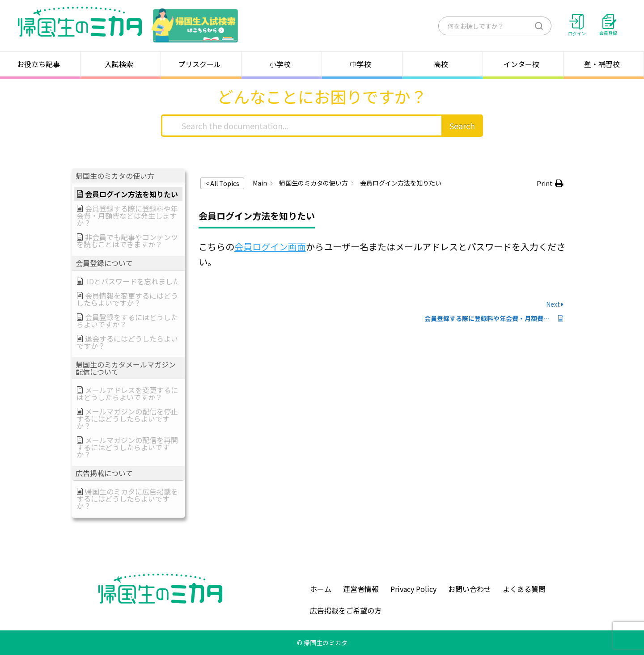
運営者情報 (361, 589)
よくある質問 (524, 589)
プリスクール (201, 64)
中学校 (362, 64)
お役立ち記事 (40, 64)
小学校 (282, 64)
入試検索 (121, 64)
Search (462, 126)
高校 (443, 64)
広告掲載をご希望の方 (346, 610)
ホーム (321, 589)
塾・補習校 (604, 64)
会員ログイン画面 (270, 247)
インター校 (523, 64)
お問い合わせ (470, 589)
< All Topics (222, 183)
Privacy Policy (413, 589)
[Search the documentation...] (302, 126)
